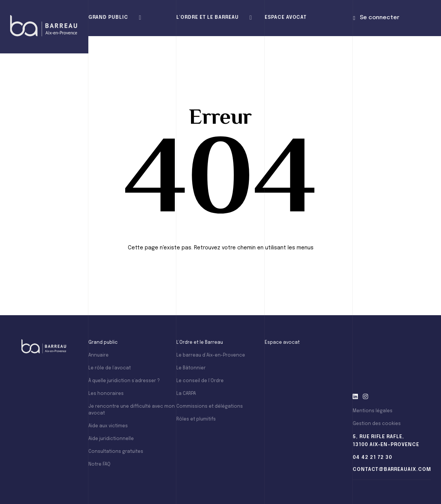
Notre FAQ (99, 465)
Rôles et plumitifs (196, 419)
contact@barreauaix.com (392, 470)
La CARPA (186, 394)
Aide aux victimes (108, 426)
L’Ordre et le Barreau (207, 17)
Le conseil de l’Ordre (200, 381)
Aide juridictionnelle (111, 439)
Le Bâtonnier (191, 368)
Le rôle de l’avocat (110, 368)
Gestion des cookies (377, 424)
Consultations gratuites (116, 452)
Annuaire (99, 355)
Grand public (108, 17)
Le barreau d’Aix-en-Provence (211, 355)
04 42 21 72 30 (372, 458)
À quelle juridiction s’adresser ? (124, 381)
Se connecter (376, 18)
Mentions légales (373, 411)
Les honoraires (106, 394)
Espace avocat (286, 17)
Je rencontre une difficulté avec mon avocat (132, 410)
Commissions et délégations (210, 407)
